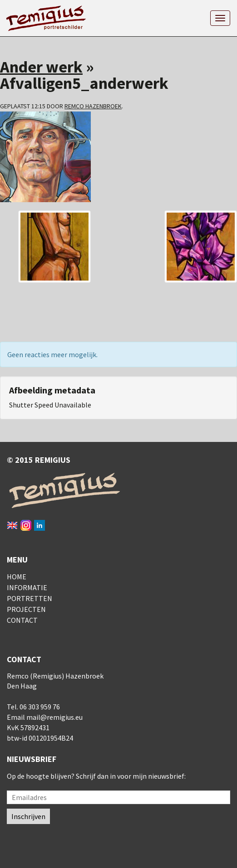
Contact (22, 620)
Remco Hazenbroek (93, 106)
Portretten (30, 598)
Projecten (26, 609)
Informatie (27, 587)
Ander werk (41, 67)
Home (17, 577)
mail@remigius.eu (54, 717)
